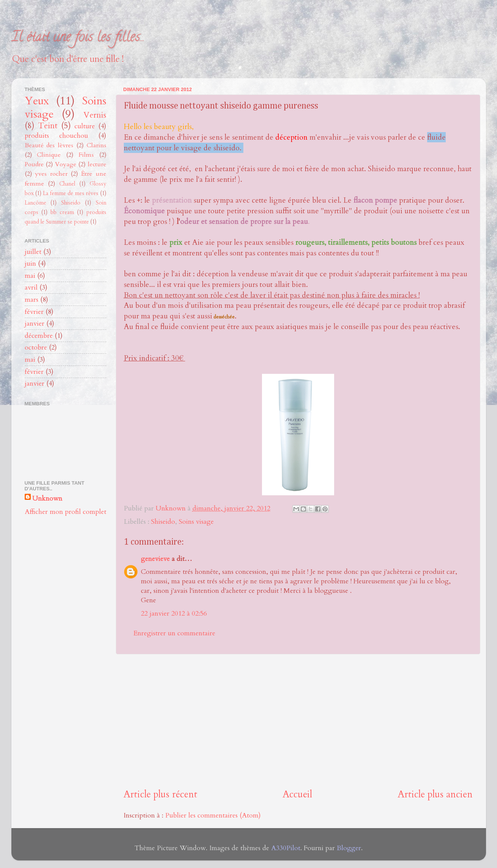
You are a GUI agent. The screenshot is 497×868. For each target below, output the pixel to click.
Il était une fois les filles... (78, 38)
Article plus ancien (435, 794)
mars (32, 300)
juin (30, 264)
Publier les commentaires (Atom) (213, 815)
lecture (97, 164)
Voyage (66, 164)
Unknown (47, 499)
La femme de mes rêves (71, 193)
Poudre (34, 164)
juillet (33, 252)
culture (85, 126)
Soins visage (196, 522)
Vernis (95, 115)
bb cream (62, 212)
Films (86, 155)
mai (30, 276)
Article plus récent (160, 794)
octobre (36, 347)
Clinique (49, 155)
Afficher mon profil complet (65, 512)
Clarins (96, 145)
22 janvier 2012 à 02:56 (174, 614)
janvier (35, 324)
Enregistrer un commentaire (174, 633)
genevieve (155, 559)
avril (31, 287)
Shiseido (163, 522)
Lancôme (35, 203)
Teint (48, 126)
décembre (39, 336)
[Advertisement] (298, 721)
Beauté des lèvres (49, 145)
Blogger (349, 848)
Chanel (67, 184)
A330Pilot (286, 848)
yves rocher (51, 174)
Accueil (297, 794)
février (34, 312)
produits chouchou (56, 136)
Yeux (37, 101)
